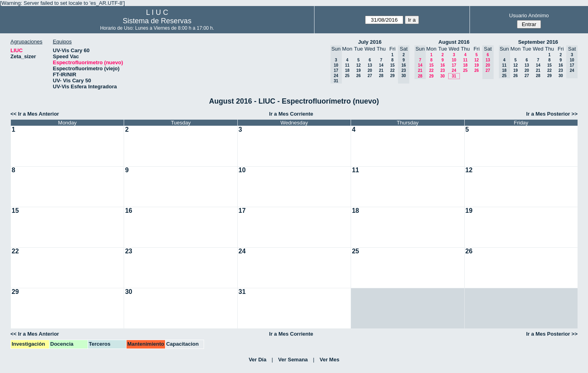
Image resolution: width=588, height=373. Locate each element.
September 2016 (538, 42)
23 (442, 70)
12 (358, 65)
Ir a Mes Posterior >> (552, 114)
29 (392, 76)
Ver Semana (293, 360)
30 (442, 76)
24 (454, 70)
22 (392, 70)
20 (370, 70)
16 (442, 65)
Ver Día (257, 360)
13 (370, 65)
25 (347, 76)
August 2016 (454, 42)
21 (381, 70)
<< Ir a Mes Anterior (35, 114)
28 (381, 76)
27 (370, 76)
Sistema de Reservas (157, 21)
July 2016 (370, 42)
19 (358, 70)
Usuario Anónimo (529, 15)
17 (454, 65)
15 (392, 65)
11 (347, 65)
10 (454, 60)
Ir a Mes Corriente (291, 114)
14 (381, 65)
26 (358, 76)
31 (454, 76)
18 (347, 70)
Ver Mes (330, 360)
